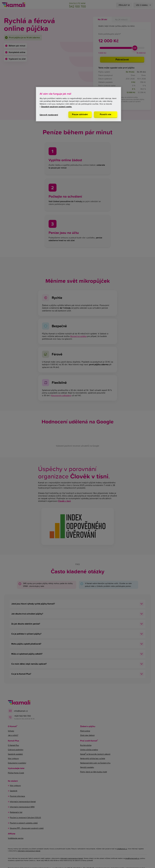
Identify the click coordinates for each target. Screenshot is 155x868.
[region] (78, 104)
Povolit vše (106, 114)
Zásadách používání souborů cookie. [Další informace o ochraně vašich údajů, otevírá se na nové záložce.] (57, 107)
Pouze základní (80, 114)
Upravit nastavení (49, 115)
